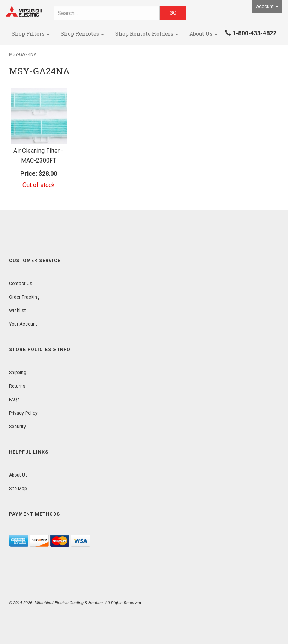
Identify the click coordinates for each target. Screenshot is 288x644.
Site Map (18, 489)
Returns (17, 386)
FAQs (14, 400)
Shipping (18, 373)
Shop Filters (31, 34)
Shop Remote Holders (147, 34)
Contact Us (21, 284)
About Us (203, 34)
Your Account (23, 324)
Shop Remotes (82, 34)
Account (267, 6)
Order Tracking (24, 297)
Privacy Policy (23, 413)
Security (17, 427)
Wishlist (17, 311)
